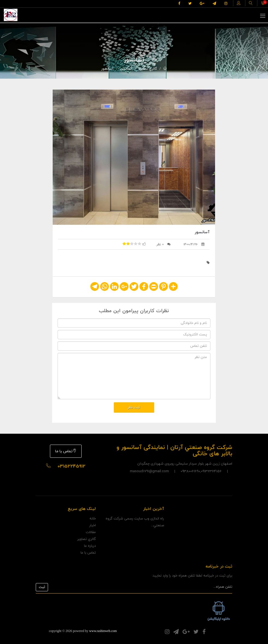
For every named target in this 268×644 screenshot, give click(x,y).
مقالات (91, 532)
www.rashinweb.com (103, 631)
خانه (93, 519)
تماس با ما (66, 451)
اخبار (93, 525)
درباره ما (90, 546)
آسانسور (126, 69)
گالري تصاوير (148, 69)
